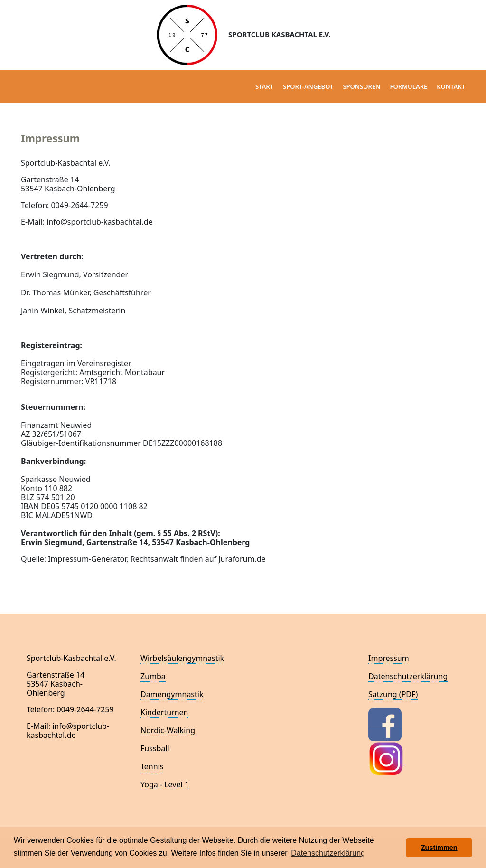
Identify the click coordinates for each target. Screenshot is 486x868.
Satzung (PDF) (393, 694)
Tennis (152, 766)
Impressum (389, 658)
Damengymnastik (172, 694)
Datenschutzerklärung (408, 676)
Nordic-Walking (168, 730)
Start (264, 86)
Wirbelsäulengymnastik (182, 658)
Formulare (408, 86)
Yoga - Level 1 (165, 784)
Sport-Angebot (308, 86)
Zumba (153, 676)
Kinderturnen (164, 712)
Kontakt (451, 86)
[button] (396, 848)
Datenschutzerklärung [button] (328, 853)
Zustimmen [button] (439, 848)
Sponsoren (361, 86)
